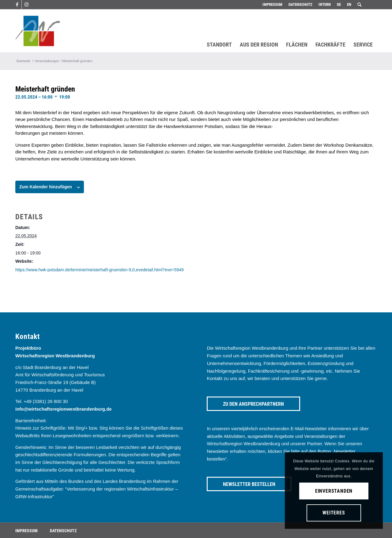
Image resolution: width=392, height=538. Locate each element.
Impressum (272, 4)
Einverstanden (334, 491)
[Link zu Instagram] (26, 5)
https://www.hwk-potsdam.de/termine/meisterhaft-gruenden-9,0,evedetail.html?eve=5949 (100, 270)
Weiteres (334, 513)
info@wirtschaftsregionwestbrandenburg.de (64, 409)
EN (349, 4)
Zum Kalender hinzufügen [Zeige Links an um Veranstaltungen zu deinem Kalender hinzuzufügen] (46, 187)
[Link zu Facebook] (17, 5)
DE (339, 4)
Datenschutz (300, 4)
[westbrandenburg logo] (38, 31)
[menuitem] (272, 5)
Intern (325, 4)
